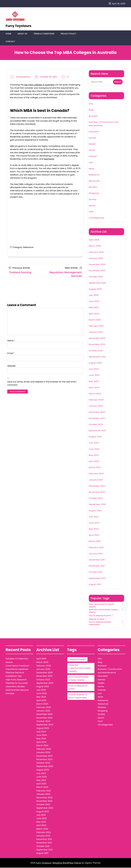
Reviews (93, 188)
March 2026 (95, 246)
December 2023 (97, 412)
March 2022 (95, 542)
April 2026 (94, 240)
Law (91, 163)
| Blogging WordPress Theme (66, 863)
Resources (94, 181)
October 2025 (96, 277)
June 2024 (94, 376)
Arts (91, 104)
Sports (92, 206)
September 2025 (97, 283)
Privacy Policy (68, 34)
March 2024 (95, 394)
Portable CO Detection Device (17, 661)
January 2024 (96, 406)
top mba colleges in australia (39, 85)
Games (92, 138)
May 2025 (94, 308)
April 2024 (94, 388)
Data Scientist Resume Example (17, 692)
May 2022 (94, 529)
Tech (91, 212)
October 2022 (96, 499)
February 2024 (96, 400)
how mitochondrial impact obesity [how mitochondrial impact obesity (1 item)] (79, 679)
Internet (93, 157)
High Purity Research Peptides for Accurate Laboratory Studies (17, 683)
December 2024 (97, 339)
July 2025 (94, 296)
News (92, 169)
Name (11, 341)
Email (11, 353)
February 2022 (96, 548)
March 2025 (95, 320)
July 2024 (94, 369)
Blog (91, 110)
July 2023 (94, 443)
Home (8, 34)
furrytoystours (23, 77)
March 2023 (95, 468)
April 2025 (94, 314)
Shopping (94, 194)
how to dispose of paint (100, 616)
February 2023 (96, 474)
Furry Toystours (18, 26)
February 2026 (96, 252)
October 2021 (96, 572)
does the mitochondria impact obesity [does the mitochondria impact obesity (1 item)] (80, 668)
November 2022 (97, 493)
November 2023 (97, 419)
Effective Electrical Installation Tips (15, 675)
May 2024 (94, 382)
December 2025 (97, 265)
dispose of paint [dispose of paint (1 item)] (77, 660)
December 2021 (97, 560)
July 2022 (94, 517)
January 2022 (96, 554)
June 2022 (94, 523)
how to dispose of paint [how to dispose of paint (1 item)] (78, 688)
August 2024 (95, 363)
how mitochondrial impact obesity (102, 606)
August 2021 (95, 585)
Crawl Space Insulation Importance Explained (17, 668)
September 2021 (97, 579)
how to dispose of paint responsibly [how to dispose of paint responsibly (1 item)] (78, 696)
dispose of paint (96, 620)
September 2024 (97, 357)
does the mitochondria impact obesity (103, 611)
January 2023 (96, 480)
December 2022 (97, 486)
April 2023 (94, 462)
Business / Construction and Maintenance (104, 124)
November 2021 (97, 566)
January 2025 (96, 333)
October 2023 (96, 425)
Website (11, 366)
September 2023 (97, 431)
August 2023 (95, 437)
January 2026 (96, 259)
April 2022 (94, 536)
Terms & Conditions (44, 34)
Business (93, 116)
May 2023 (94, 456)
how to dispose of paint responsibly (100, 624)
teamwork (49, 159)
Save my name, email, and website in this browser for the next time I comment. (42, 384)
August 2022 (95, 511)
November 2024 (97, 345)
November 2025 (97, 271)
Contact (10, 42)
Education (94, 132)
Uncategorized (96, 218)
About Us (22, 34)
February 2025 (96, 326)
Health (92, 144)
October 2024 (96, 351)
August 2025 (95, 289)
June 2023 (94, 449)
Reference (28, 248)
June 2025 (94, 302)
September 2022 (97, 505)
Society (93, 200)
